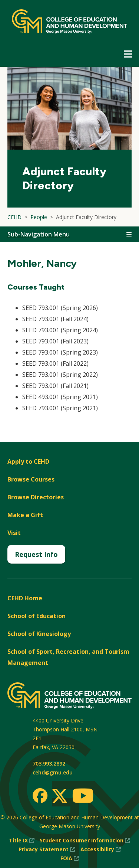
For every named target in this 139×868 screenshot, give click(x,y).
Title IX (22, 841)
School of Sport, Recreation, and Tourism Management (68, 657)
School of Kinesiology (39, 634)
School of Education (37, 616)
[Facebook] (40, 796)
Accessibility (101, 849)
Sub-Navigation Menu (39, 234)
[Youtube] (83, 797)
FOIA (70, 858)
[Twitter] (60, 796)
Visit (14, 533)
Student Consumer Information (85, 841)
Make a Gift (25, 515)
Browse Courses (31, 479)
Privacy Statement (47, 849)
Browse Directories (36, 497)
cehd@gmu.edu (53, 772)
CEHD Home (25, 598)
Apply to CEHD (28, 461)
